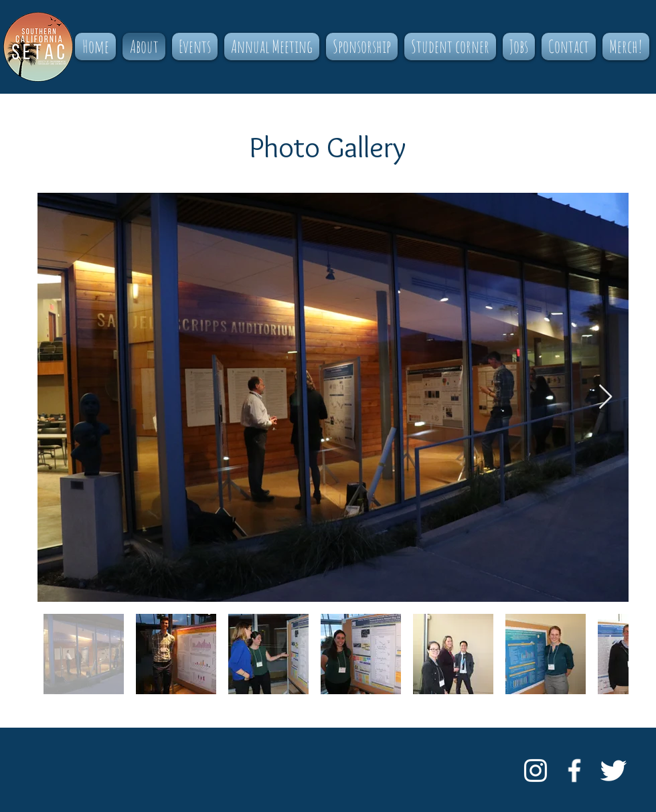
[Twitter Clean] (613, 770)
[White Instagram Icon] (536, 770)
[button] (195, 47)
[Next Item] (605, 397)
